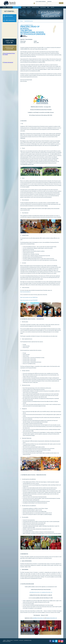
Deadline (35, 41)
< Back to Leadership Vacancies (27, 25)
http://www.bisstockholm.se (25, 292)
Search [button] (52, 7)
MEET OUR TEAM (10, 42)
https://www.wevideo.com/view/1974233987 (29, 300)
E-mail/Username (41, 1)
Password (49, 1)
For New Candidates (7, 19)
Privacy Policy (10, 640)
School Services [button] (43, 7)
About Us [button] (4, 7)
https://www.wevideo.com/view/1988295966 (29, 297)
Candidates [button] (24, 7)
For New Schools (6, 15)
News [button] (48, 7)
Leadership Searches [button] (35, 7)
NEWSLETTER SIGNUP (10, 48)
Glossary (16, 640)
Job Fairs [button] (29, 7)
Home (4, 640)
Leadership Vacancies (17, 7)
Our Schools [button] (10, 7)
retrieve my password (48, 5)
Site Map (21, 640)
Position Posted (23, 41)
